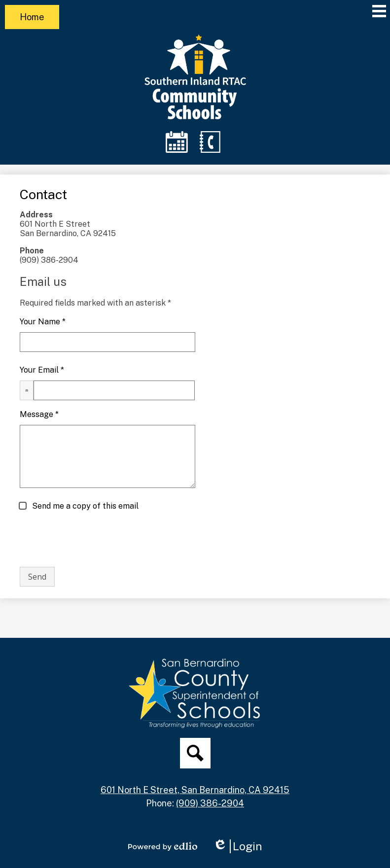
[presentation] (95, 540)
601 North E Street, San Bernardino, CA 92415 (195, 790)
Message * (39, 414)
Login (238, 846)
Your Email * (42, 370)
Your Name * (43, 322)
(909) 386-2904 (210, 803)
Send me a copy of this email (84, 506)
